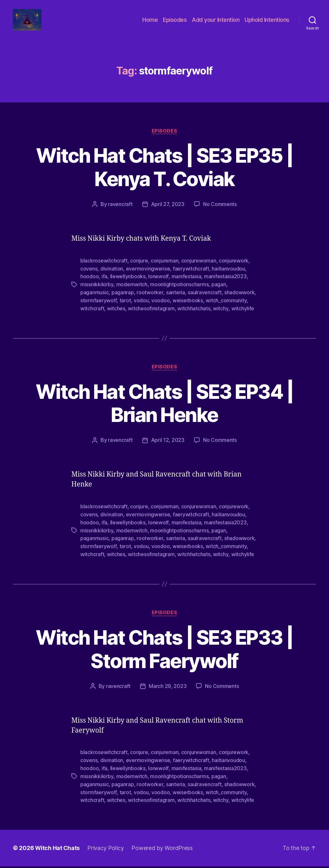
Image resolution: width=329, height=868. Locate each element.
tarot (125, 306)
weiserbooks (187, 306)
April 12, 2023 (168, 446)
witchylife (242, 314)
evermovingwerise (148, 276)
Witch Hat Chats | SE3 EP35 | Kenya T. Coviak (164, 175)
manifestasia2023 (225, 283)
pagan (218, 291)
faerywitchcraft (191, 276)
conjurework (234, 268)
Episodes (175, 23)
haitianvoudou (228, 276)
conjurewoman (199, 268)
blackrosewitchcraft (104, 268)
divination (112, 276)
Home (150, 23)
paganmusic (94, 299)
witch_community (226, 306)
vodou (141, 306)
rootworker (150, 299)
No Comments (220, 212)
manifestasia (186, 283)
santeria (175, 299)
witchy (221, 314)
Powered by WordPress (163, 850)
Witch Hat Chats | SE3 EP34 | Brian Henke (164, 409)
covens (89, 276)
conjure (139, 268)
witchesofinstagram (151, 314)
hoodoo (89, 283)
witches (116, 314)
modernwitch (132, 291)
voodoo (160, 306)
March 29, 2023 (168, 690)
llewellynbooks (128, 283)
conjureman (164, 268)
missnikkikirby (97, 291)
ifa (104, 283)
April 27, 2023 (168, 212)
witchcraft (92, 314)
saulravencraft (204, 299)
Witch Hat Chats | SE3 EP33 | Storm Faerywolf (164, 653)
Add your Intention (216, 23)
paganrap (123, 299)
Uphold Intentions (267, 23)
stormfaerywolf (98, 306)
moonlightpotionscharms (179, 291)
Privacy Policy (106, 850)
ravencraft (120, 212)
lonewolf (158, 283)
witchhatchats (194, 314)
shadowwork (239, 299)
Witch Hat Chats (58, 850)
